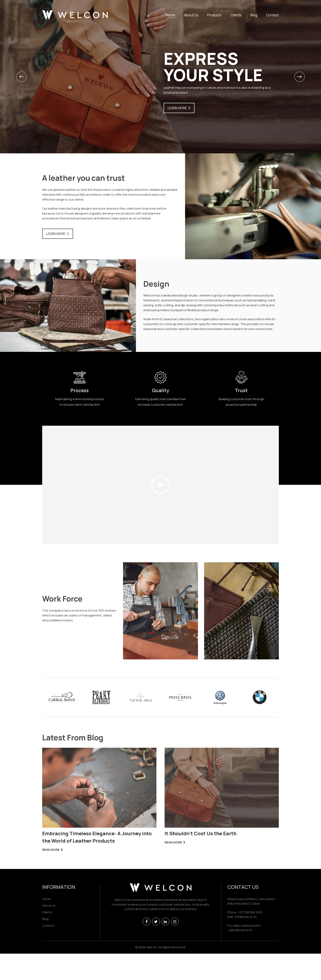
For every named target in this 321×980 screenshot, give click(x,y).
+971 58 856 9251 (250, 912)
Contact (272, 15)
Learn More (177, 108)
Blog (254, 15)
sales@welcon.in (240, 930)
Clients (236, 15)
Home (171, 15)
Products (214, 15)
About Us (191, 15)
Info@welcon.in (246, 917)
